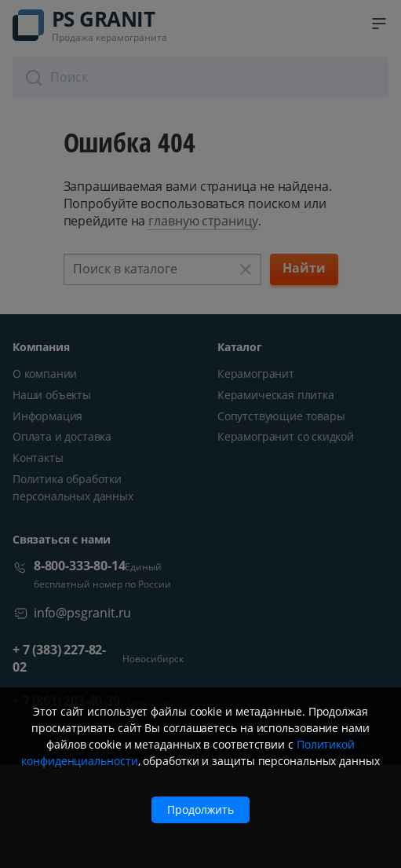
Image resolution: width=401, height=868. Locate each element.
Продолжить (200, 809)
